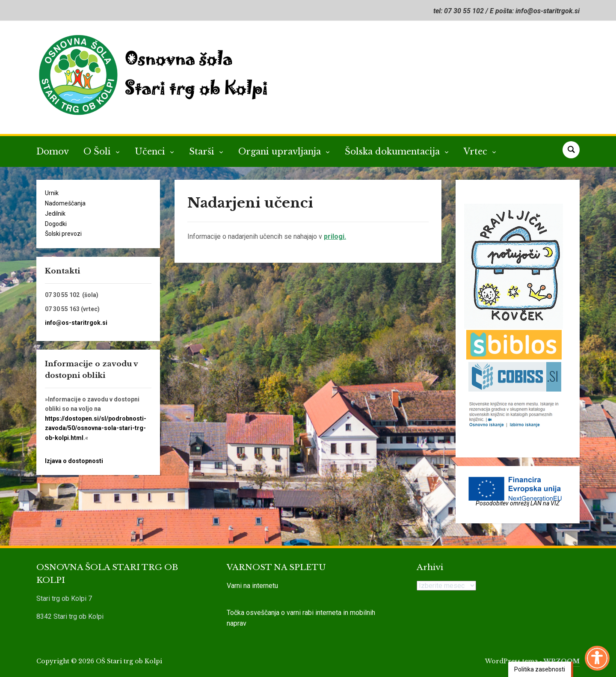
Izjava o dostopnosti (74, 461)
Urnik (52, 193)
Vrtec (477, 151)
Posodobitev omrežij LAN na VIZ (518, 503)
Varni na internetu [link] (252, 586)
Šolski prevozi (63, 234)
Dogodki (56, 224)
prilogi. (335, 236)
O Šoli (98, 151)
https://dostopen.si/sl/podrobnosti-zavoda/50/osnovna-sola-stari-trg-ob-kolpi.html (96, 428)
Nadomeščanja (65, 203)
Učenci (151, 151)
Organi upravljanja (281, 151)
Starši (203, 151)
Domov (53, 151)
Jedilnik (55, 214)
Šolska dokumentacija (394, 151)
